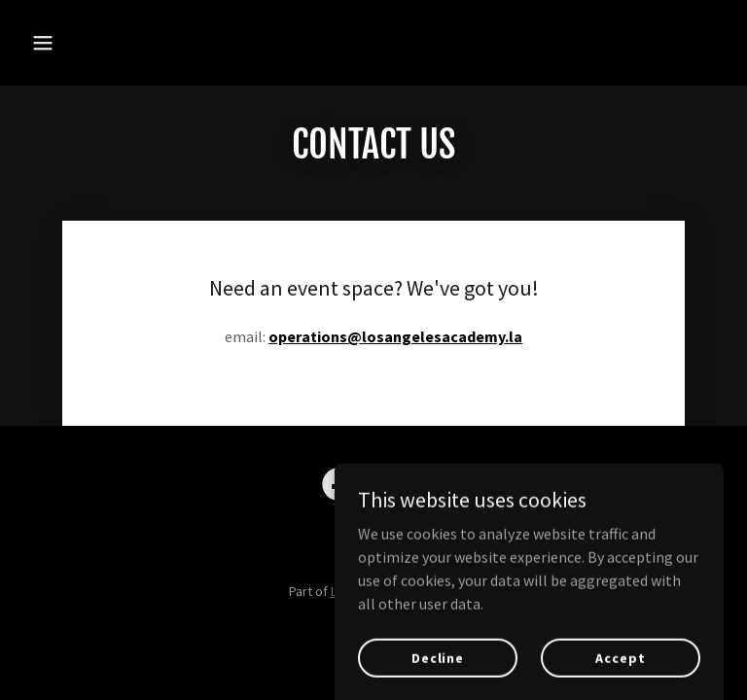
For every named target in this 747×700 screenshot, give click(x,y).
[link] (338, 488)
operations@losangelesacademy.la (395, 336)
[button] (76, 43)
